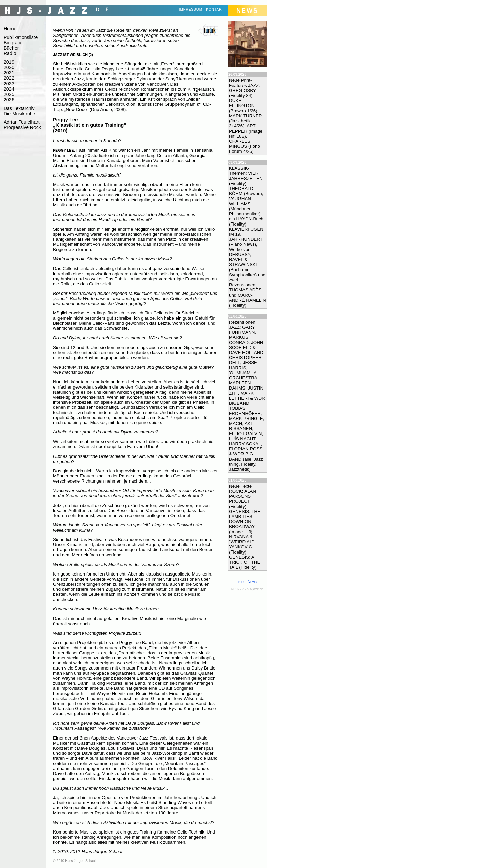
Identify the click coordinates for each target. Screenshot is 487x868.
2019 (9, 62)
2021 (9, 73)
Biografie (13, 43)
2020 (9, 67)
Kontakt (215, 10)
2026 (9, 100)
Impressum (191, 10)
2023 (9, 84)
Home (10, 29)
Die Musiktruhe (19, 114)
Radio (10, 53)
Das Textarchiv (19, 108)
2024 (9, 89)
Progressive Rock (22, 127)
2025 (9, 94)
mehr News (248, 582)
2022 (9, 78)
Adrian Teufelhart (22, 122)
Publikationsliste (21, 37)
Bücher (11, 48)
